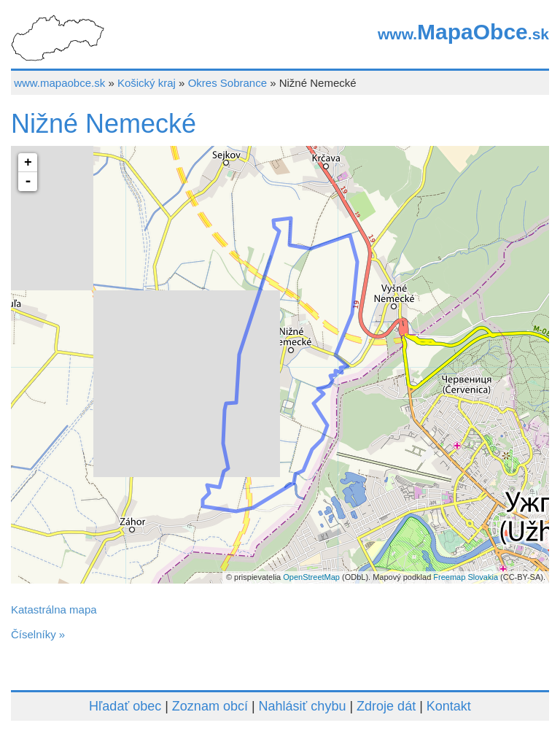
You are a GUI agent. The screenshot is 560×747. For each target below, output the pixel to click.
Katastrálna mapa (54, 609)
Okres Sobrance (227, 83)
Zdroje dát (386, 706)
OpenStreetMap (311, 577)
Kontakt (449, 706)
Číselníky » (38, 634)
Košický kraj (147, 83)
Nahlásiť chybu (303, 706)
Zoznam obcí (210, 706)
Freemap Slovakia (466, 577)
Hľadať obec (125, 706)
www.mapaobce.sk (59, 83)
